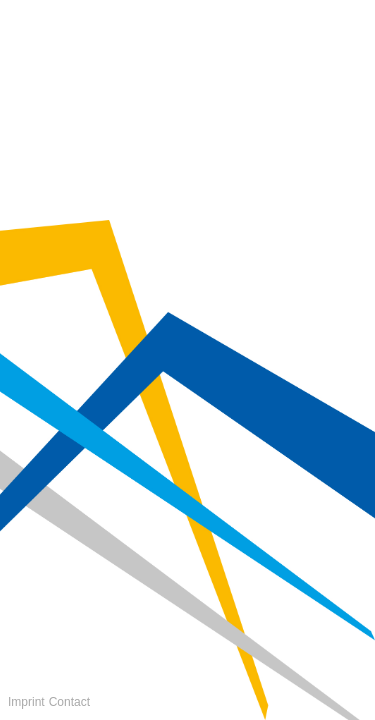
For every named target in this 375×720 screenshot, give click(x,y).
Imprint (26, 702)
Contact (69, 702)
